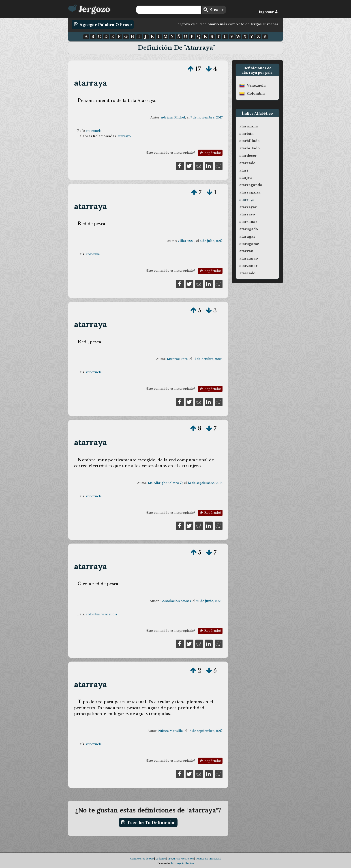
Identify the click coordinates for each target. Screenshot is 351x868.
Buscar (214, 10)
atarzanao (249, 258)
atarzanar (248, 266)
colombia (93, 254)
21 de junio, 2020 (209, 601)
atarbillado (249, 148)
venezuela (94, 131)
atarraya (91, 83)
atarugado (249, 229)
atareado (247, 163)
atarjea (246, 178)
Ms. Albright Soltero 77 (165, 483)
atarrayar (248, 207)
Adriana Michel (173, 117)
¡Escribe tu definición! (148, 822)
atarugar (247, 236)
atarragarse (250, 192)
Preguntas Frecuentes (181, 859)
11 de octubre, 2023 (208, 359)
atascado (247, 273)
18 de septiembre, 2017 (205, 731)
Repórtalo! (210, 153)
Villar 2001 (186, 241)
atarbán (246, 134)
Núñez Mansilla (171, 731)
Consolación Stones (176, 601)
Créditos (161, 859)
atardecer (248, 156)
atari (244, 170)
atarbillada (249, 141)
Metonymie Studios (182, 863)
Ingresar (268, 12)
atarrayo (124, 136)
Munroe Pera (177, 359)
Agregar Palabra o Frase (103, 24)
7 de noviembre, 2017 (207, 117)
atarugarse (249, 244)
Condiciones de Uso (142, 859)
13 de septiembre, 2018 (205, 483)
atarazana (249, 126)
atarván (246, 251)
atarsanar (248, 222)
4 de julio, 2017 (211, 241)
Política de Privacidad (208, 859)
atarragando (251, 185)
